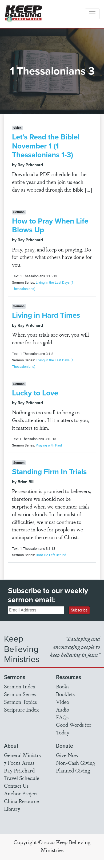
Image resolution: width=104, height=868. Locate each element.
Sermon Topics (20, 702)
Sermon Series (20, 694)
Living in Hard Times (46, 315)
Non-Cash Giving (75, 763)
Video (63, 702)
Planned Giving (73, 770)
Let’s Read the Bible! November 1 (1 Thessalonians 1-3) (46, 146)
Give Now (67, 755)
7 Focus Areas (19, 763)
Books (63, 686)
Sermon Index (20, 686)
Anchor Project (21, 793)
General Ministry (23, 755)
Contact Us (16, 786)
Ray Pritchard (19, 770)
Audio (63, 709)
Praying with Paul (49, 445)
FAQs (62, 717)
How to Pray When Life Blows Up (50, 226)
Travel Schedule (22, 778)
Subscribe (79, 610)
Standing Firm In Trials (49, 472)
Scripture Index (21, 709)
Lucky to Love (35, 393)
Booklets (65, 694)
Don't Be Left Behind (51, 555)
